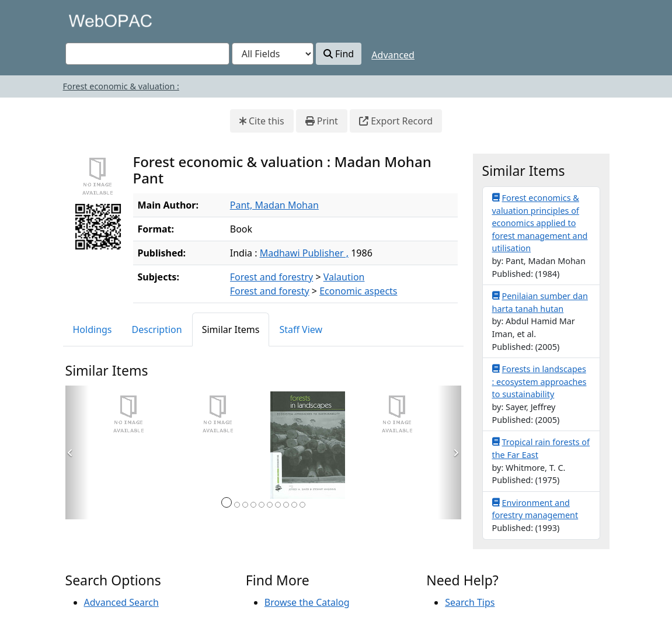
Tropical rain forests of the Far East (541, 448)
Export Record (396, 121)
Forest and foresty (270, 291)
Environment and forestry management (535, 509)
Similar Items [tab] (231, 329)
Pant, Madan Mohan (274, 205)
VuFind (86, 20)
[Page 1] (227, 502)
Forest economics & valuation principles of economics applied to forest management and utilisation (540, 223)
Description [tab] (157, 329)
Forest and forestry (271, 277)
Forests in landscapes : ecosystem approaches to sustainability (539, 381)
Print (322, 121)
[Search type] (273, 54)
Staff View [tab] (301, 329)
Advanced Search (121, 602)
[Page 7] (278, 505)
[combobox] (147, 54)
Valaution (344, 277)
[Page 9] (294, 505)
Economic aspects (358, 291)
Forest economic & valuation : (121, 86)
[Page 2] (237, 505)
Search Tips (470, 602)
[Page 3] (245, 505)
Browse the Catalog (307, 602)
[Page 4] (253, 505)
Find (339, 54)
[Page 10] (302, 505)
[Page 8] (286, 505)
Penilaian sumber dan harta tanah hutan (540, 302)
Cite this (262, 121)
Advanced (393, 55)
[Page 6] (270, 505)
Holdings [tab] (93, 329)
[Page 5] (262, 505)
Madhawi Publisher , (304, 253)
